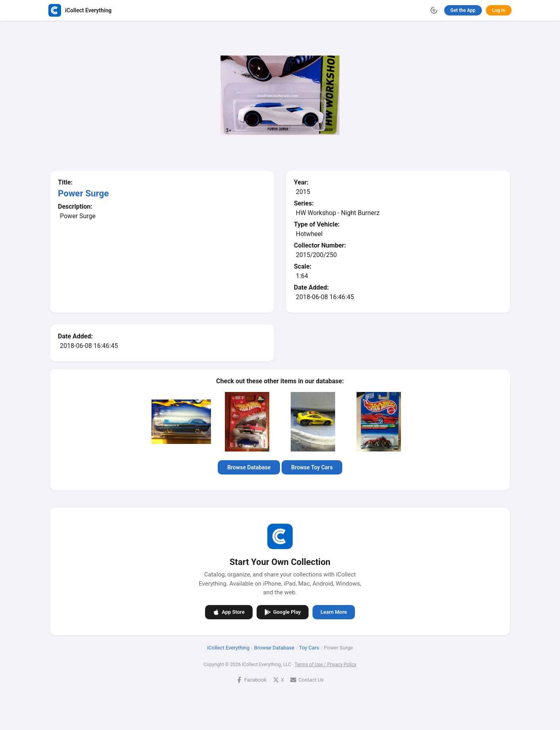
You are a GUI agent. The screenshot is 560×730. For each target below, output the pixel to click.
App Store (229, 612)
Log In (499, 10)
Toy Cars (309, 648)
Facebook (251, 680)
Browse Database (249, 467)
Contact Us (307, 680)
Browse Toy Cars (312, 467)
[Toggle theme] (434, 10)
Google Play (283, 612)
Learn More (334, 612)
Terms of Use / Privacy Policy (326, 665)
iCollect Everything (228, 648)
